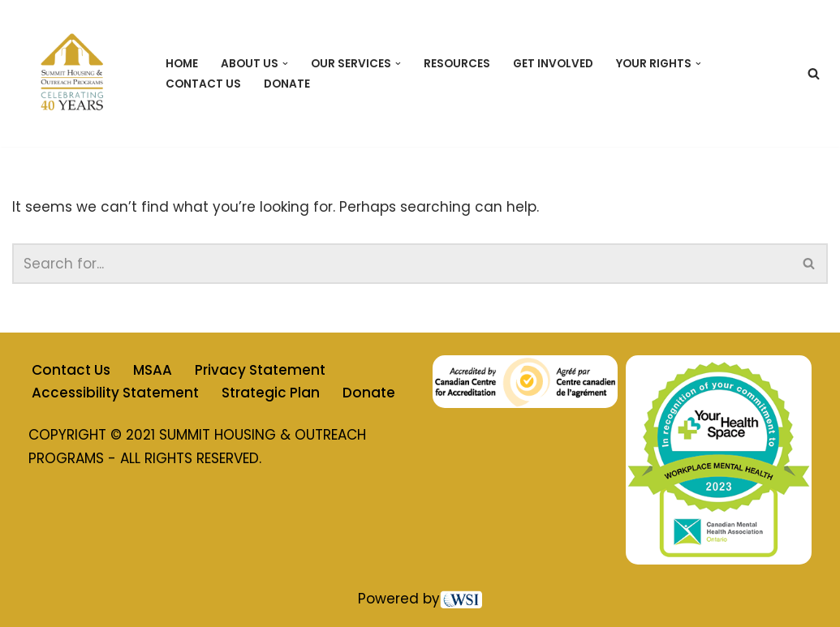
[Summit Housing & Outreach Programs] (75, 73)
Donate (287, 84)
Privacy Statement (260, 370)
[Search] (814, 73)
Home (182, 64)
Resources (457, 64)
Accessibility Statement (115, 393)
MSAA (153, 370)
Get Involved (553, 64)
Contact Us (203, 84)
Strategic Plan (271, 393)
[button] (285, 64)
